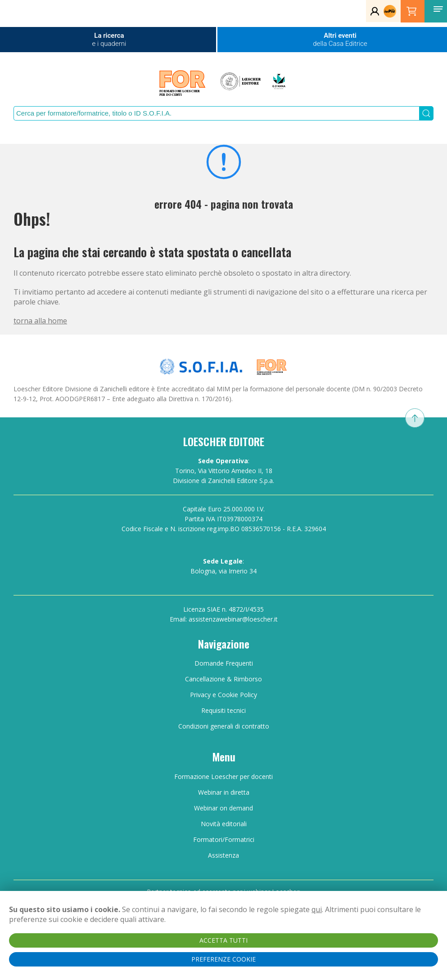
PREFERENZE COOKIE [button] (223, 959)
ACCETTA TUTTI (223, 940)
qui (317, 909)
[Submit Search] (427, 113)
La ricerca (109, 40)
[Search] (216, 113)
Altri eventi (340, 40)
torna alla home (40, 321)
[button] (438, 9)
